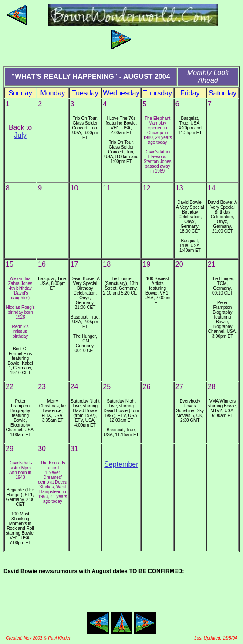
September (121, 464)
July (20, 135)
